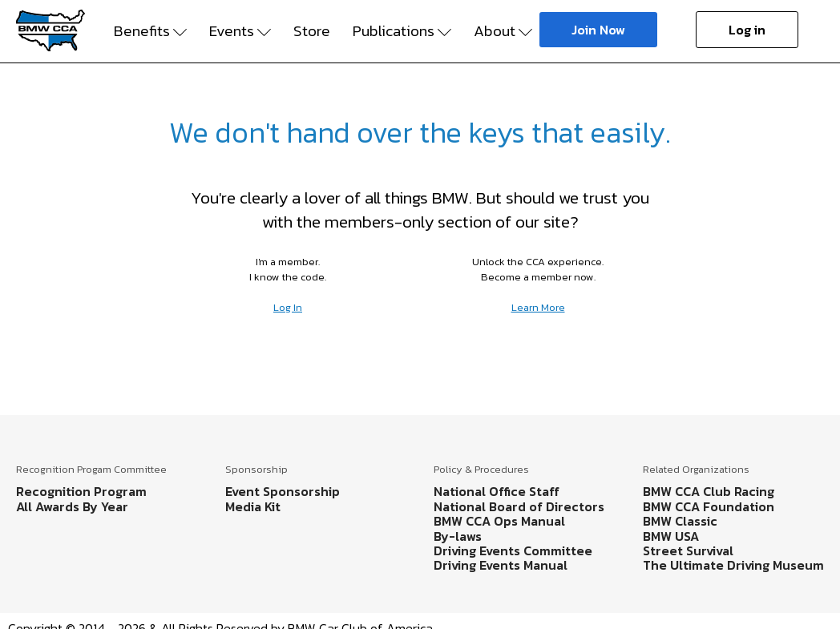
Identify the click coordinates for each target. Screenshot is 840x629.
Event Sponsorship (283, 491)
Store (312, 31)
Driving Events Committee (513, 550)
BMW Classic (680, 521)
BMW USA (671, 536)
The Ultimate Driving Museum (733, 565)
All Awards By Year (72, 506)
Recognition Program (81, 491)
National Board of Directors (519, 506)
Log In (288, 307)
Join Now (598, 30)
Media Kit (253, 506)
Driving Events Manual (501, 565)
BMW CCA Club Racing (709, 491)
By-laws (458, 536)
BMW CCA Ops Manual (499, 521)
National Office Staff (497, 491)
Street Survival (688, 550)
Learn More (538, 307)
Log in (747, 30)
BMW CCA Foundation (709, 506)
